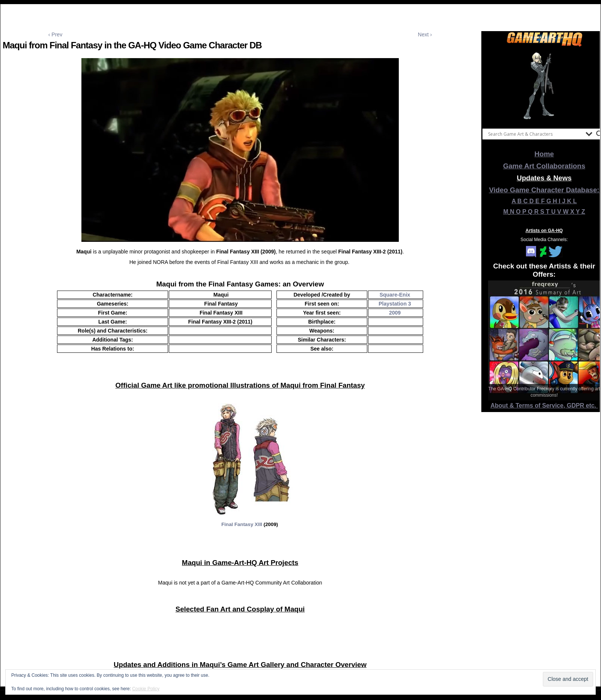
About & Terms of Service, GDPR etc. (544, 405)
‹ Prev (55, 34)
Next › (425, 34)
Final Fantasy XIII (242, 524)
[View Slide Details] (544, 86)
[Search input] (535, 134)
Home (544, 154)
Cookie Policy (146, 689)
